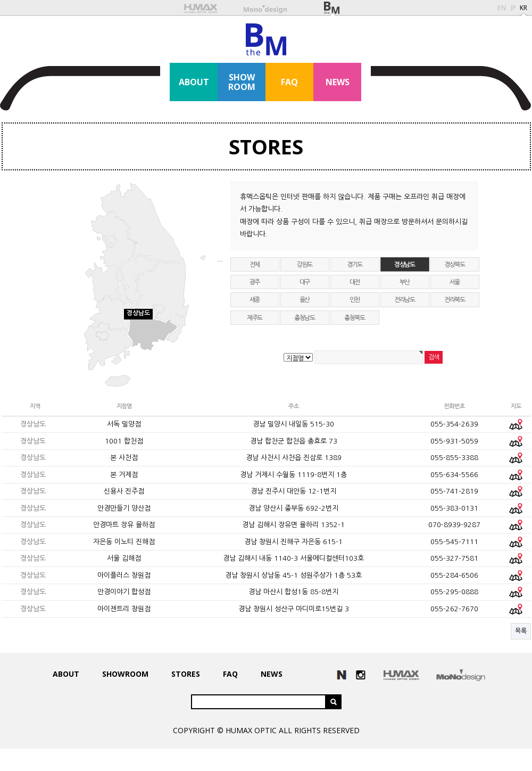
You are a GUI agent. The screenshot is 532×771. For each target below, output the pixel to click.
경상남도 (405, 265)
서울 (455, 282)
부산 (405, 282)
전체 (255, 265)
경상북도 (455, 265)
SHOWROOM (242, 82)
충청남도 (305, 318)
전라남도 (405, 300)
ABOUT (194, 82)
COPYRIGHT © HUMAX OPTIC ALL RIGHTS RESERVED (266, 730)
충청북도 (355, 318)
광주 (255, 282)
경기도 (355, 265)
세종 (255, 300)
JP (513, 8)
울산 (305, 300)
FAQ (289, 82)
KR (523, 8)
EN (502, 8)
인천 (355, 300)
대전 (355, 282)
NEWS (338, 82)
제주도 (255, 318)
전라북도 (455, 300)
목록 (521, 631)
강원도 (305, 265)
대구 (305, 282)
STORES (266, 146)
